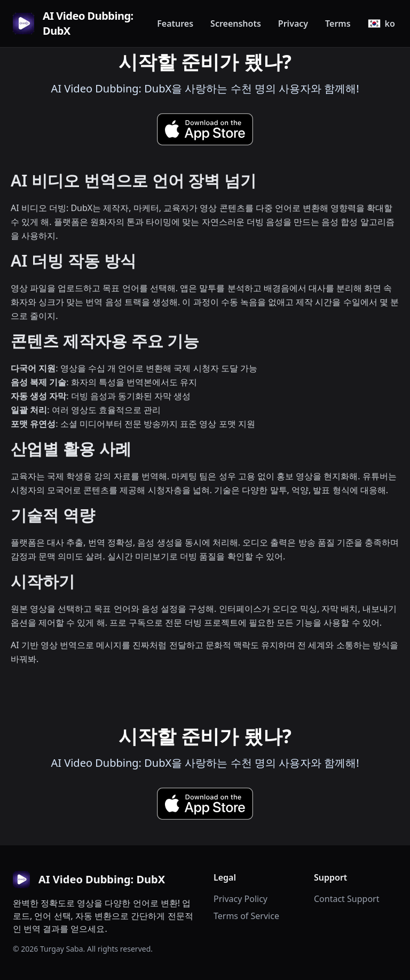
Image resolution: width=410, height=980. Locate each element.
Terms (338, 24)
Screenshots (236, 24)
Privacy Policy (241, 899)
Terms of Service (246, 916)
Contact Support (346, 899)
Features (175, 24)
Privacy (293, 24)
